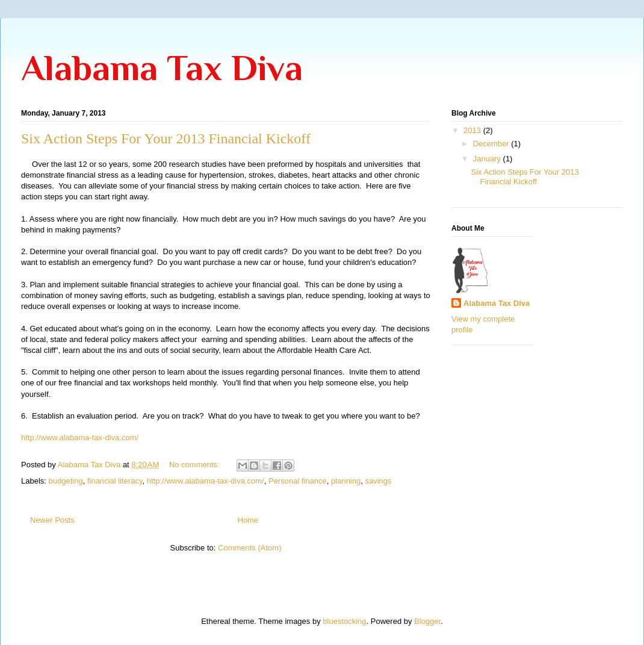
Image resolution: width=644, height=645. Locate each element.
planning (346, 481)
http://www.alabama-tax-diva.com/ (80, 438)
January (488, 159)
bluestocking (344, 621)
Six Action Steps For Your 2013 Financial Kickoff (166, 139)
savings (378, 481)
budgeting (66, 481)
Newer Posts (52, 520)
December (492, 144)
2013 (473, 130)
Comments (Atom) (249, 548)
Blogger (427, 621)
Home (248, 520)
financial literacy (115, 481)
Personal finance (298, 481)
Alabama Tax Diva (162, 68)
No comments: (195, 465)
